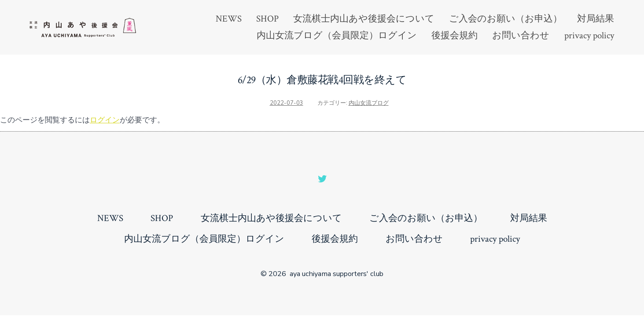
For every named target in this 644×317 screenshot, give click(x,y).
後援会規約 (454, 35)
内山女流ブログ (369, 103)
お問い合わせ (521, 35)
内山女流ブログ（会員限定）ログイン (337, 35)
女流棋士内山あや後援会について (364, 19)
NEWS (229, 19)
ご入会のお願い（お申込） (506, 19)
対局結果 (596, 19)
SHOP (267, 19)
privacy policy (589, 35)
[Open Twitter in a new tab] (322, 179)
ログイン (105, 120)
